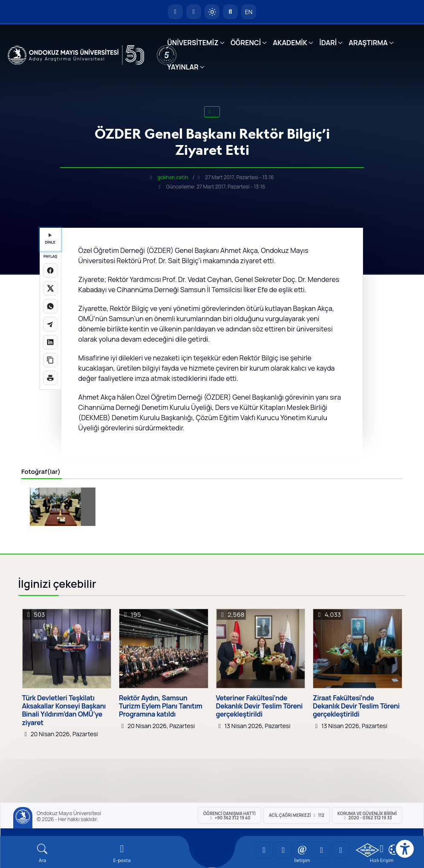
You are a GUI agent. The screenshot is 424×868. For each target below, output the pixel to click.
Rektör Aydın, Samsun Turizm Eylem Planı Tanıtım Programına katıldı (160, 706)
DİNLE (50, 239)
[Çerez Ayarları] (394, 850)
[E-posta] (194, 12)
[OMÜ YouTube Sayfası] (264, 850)
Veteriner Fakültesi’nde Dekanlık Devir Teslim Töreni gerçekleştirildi (260, 706)
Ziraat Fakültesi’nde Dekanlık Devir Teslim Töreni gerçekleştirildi (356, 706)
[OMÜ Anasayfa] (175, 12)
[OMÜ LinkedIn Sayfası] (283, 850)
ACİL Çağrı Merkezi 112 (297, 815)
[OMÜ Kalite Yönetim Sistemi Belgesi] (368, 850)
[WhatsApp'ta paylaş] (50, 306)
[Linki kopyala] (50, 360)
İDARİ (328, 43)
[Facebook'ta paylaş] (50, 270)
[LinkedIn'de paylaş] (50, 342)
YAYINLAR (183, 67)
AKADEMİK (290, 43)
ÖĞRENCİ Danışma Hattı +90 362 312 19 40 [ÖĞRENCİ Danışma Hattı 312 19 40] (229, 816)
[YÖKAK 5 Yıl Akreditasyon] (167, 55)
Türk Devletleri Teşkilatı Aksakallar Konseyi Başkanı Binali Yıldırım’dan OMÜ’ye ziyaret (64, 710)
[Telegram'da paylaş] (50, 324)
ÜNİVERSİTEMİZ (193, 43)
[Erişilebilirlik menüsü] (405, 849)
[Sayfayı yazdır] (50, 378)
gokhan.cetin (173, 177)
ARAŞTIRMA (368, 43)
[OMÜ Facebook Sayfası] (341, 850)
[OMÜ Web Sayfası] (76, 55)
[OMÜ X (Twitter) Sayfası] (322, 850)
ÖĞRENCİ (246, 43)
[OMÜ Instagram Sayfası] (303, 850)
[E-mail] (122, 853)
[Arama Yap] (230, 12)
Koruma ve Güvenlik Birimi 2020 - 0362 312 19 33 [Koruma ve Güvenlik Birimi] (367, 816)
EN (249, 12)
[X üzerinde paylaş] (50, 288)
